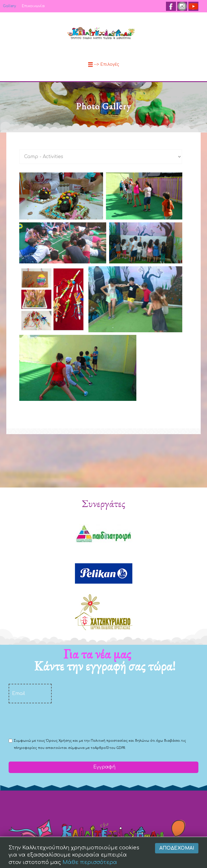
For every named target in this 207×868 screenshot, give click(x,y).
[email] (30, 694)
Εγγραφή (104, 767)
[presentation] (52, 720)
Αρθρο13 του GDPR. (110, 748)
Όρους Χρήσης (59, 741)
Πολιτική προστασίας (109, 741)
